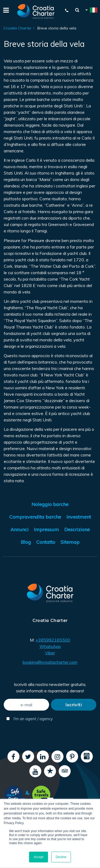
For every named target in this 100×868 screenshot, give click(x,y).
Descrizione (77, 529)
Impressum (46, 529)
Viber (50, 653)
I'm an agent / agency (28, 719)
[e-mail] (26, 705)
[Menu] (5, 10)
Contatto (46, 542)
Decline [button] (61, 857)
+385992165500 (53, 640)
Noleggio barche (50, 504)
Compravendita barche (35, 517)
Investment (79, 517)
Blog (26, 542)
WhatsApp (50, 646)
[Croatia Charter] (36, 11)
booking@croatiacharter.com (50, 662)
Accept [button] (39, 857)
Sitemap (70, 542)
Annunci (19, 529)
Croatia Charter (17, 28)
